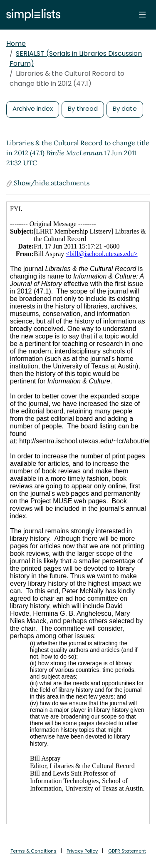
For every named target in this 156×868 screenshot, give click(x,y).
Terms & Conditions (33, 851)
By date (125, 108)
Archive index (33, 108)
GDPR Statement (127, 851)
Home (16, 44)
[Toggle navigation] (142, 15)
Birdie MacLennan (74, 153)
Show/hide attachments (48, 183)
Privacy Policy (82, 851)
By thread (83, 108)
